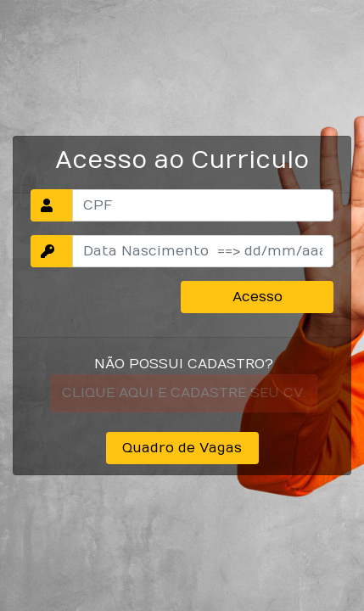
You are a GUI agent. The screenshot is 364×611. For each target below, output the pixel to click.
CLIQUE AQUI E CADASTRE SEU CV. (184, 393)
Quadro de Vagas (182, 448)
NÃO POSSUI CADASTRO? (184, 364)
